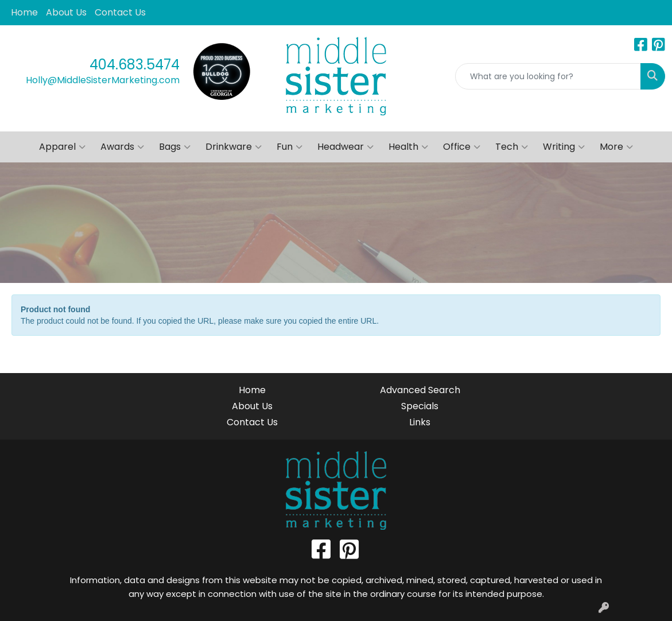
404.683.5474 (135, 65)
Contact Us (120, 12)
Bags (175, 147)
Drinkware (234, 147)
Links (420, 422)
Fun (290, 147)
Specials (420, 406)
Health (408, 147)
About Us (66, 12)
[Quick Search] (548, 76)
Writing (564, 147)
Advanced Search (420, 390)
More (616, 147)
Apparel (62, 147)
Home (24, 12)
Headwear (345, 147)
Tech (512, 147)
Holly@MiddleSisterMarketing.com (103, 80)
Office (462, 147)
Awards (122, 147)
